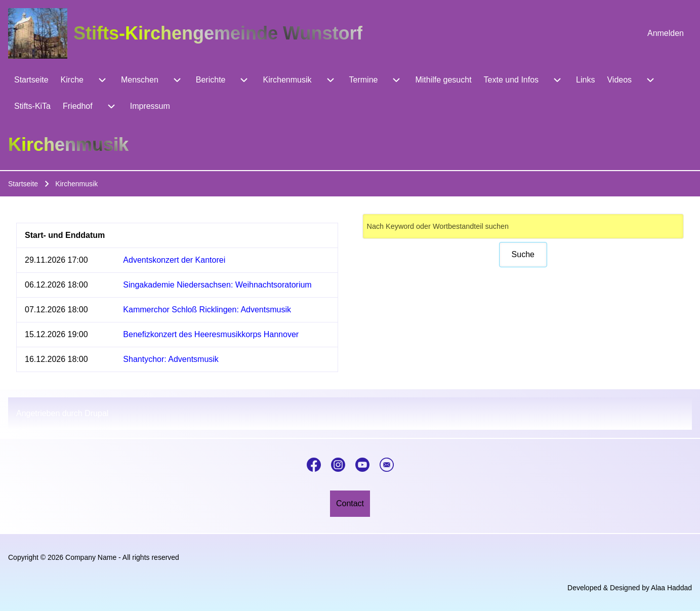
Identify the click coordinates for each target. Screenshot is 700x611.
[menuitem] (666, 33)
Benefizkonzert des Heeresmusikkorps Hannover (211, 334)
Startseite (23, 184)
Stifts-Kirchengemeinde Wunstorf (218, 33)
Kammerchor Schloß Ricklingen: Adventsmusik (207, 310)
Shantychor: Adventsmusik (171, 359)
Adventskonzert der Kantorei (174, 260)
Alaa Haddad (671, 588)
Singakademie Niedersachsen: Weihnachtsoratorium (217, 285)
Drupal (96, 413)
